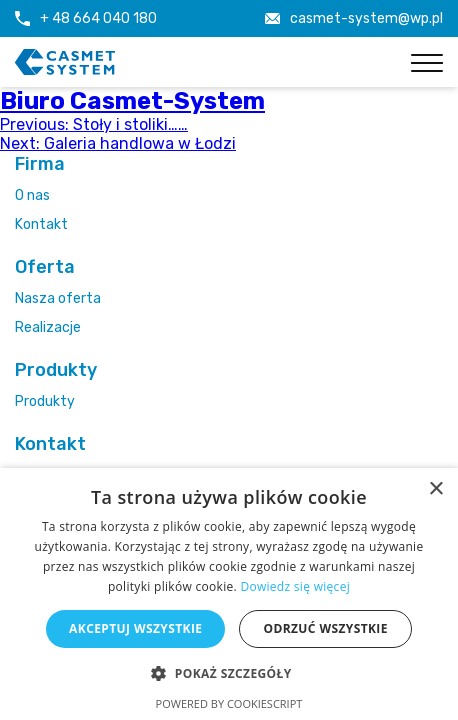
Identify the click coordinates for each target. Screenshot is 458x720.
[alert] (229, 594)
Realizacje (48, 327)
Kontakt (41, 224)
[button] (228, 672)
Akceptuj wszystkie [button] (135, 628)
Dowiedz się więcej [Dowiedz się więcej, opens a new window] (295, 586)
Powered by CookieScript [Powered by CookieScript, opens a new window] (229, 703)
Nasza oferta (58, 298)
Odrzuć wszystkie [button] (325, 628)
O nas (32, 195)
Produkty (45, 401)
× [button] (435, 489)
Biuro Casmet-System (132, 101)
